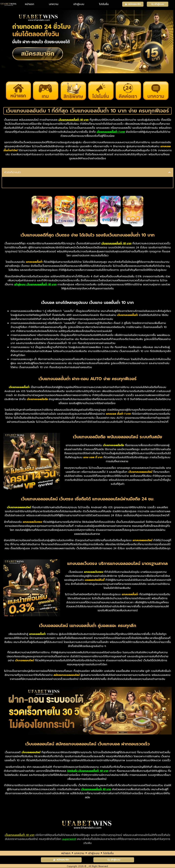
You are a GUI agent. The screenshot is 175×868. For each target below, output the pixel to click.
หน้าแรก (30, 4)
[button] (169, 172)
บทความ (54, 4)
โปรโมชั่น (104, 4)
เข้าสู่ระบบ (79, 4)
